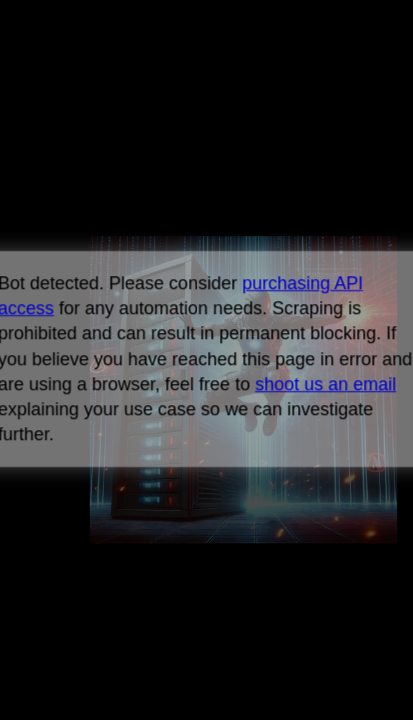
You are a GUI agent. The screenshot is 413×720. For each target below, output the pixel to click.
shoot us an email (325, 384)
